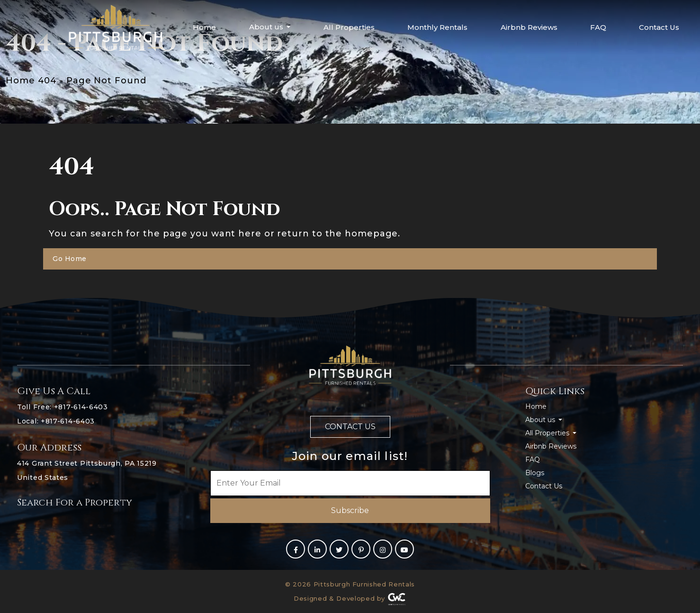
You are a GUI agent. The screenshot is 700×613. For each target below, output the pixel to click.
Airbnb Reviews (529, 27)
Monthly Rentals (437, 27)
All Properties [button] (548, 433)
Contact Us (659, 27)
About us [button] (267, 27)
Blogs (535, 473)
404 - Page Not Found (92, 81)
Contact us (350, 427)
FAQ (598, 27)
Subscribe (350, 510)
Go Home (70, 259)
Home (204, 27)
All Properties (349, 27)
